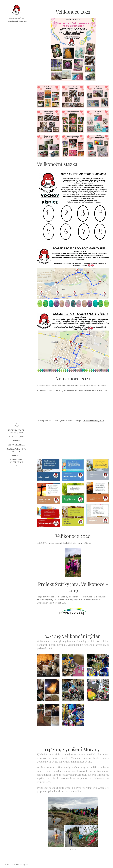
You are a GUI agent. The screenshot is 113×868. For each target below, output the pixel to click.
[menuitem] (17, 426)
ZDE (106, 391)
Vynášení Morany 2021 (94, 421)
